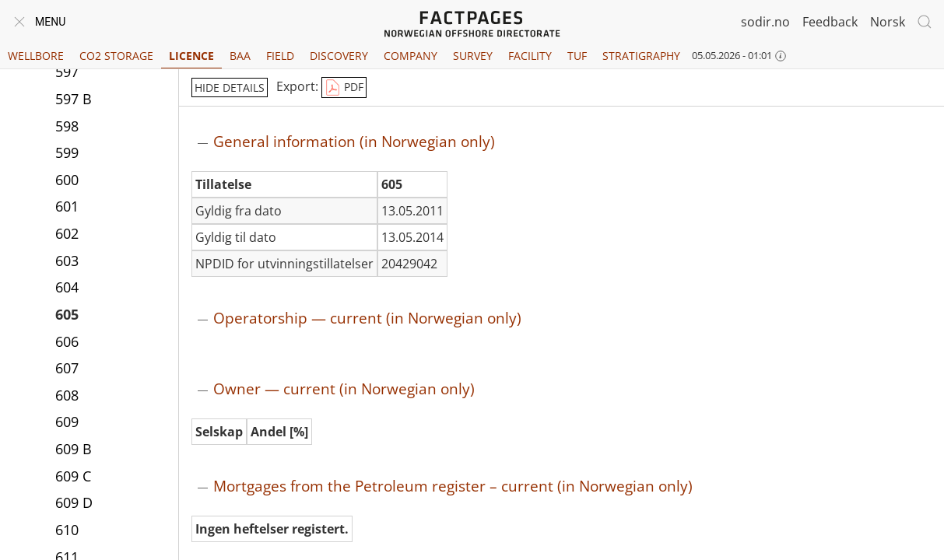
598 (67, 126)
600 (67, 180)
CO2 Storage (116, 56)
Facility (530, 56)
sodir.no (765, 22)
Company (411, 56)
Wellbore (36, 56)
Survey (473, 56)
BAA (240, 56)
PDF (344, 88)
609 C (73, 476)
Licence (191, 56)
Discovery (339, 56)
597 (67, 72)
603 (67, 261)
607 (67, 368)
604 (67, 287)
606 (67, 341)
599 (67, 152)
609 (67, 422)
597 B (74, 99)
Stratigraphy (641, 56)
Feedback (830, 22)
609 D (74, 502)
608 (67, 395)
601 (67, 206)
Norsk (888, 22)
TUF (577, 56)
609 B (74, 449)
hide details (230, 87)
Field (280, 56)
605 (67, 314)
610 (67, 530)
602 (67, 233)
